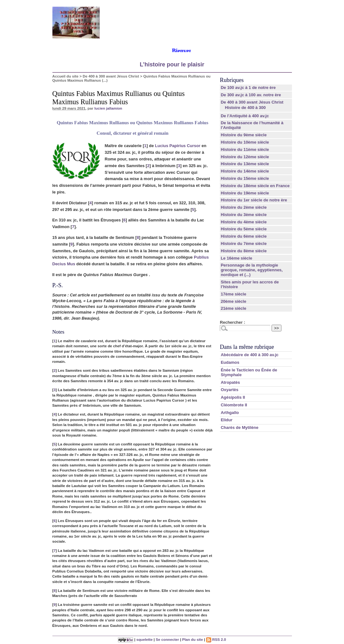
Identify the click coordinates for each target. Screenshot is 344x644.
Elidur (227, 420)
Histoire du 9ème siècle (244, 135)
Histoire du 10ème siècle (245, 142)
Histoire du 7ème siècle (244, 244)
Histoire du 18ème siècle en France (255, 186)
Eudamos (230, 362)
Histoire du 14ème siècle (245, 171)
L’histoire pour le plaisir (172, 64)
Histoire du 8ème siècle (244, 251)
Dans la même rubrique (247, 347)
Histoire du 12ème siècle (245, 157)
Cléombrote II (234, 405)
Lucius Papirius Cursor (178, 146)
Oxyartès (230, 390)
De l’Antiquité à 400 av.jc (245, 116)
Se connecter (167, 639)
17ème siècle (233, 294)
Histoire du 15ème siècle (245, 178)
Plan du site (192, 639)
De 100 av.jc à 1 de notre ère (248, 88)
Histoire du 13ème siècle (245, 164)
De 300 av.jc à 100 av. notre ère (251, 95)
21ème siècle (233, 308)
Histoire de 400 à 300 (245, 108)
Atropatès (230, 382)
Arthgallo (230, 413)
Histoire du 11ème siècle (245, 149)
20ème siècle (233, 301)
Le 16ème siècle (236, 258)
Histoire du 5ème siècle (244, 229)
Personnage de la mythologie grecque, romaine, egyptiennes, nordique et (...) (252, 270)
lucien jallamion (108, 108)
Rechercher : (232, 322)
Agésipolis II (233, 397)
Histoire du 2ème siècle (244, 207)
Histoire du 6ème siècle (244, 236)
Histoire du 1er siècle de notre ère (254, 200)
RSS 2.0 (216, 639)
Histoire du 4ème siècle (244, 222)
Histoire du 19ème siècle (245, 193)
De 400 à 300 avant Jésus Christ (111, 76)
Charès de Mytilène (240, 427)
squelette (144, 639)
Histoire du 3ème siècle (244, 215)
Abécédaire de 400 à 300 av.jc (250, 355)
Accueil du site (66, 76)
